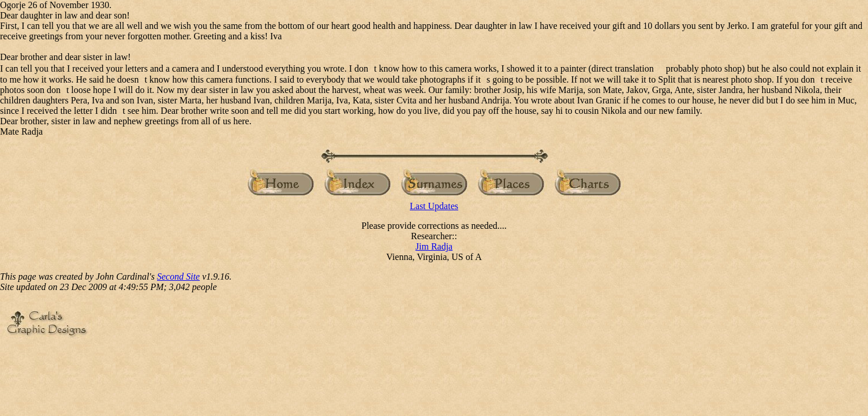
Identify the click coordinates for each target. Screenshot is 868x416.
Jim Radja (434, 246)
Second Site (178, 276)
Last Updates (434, 206)
